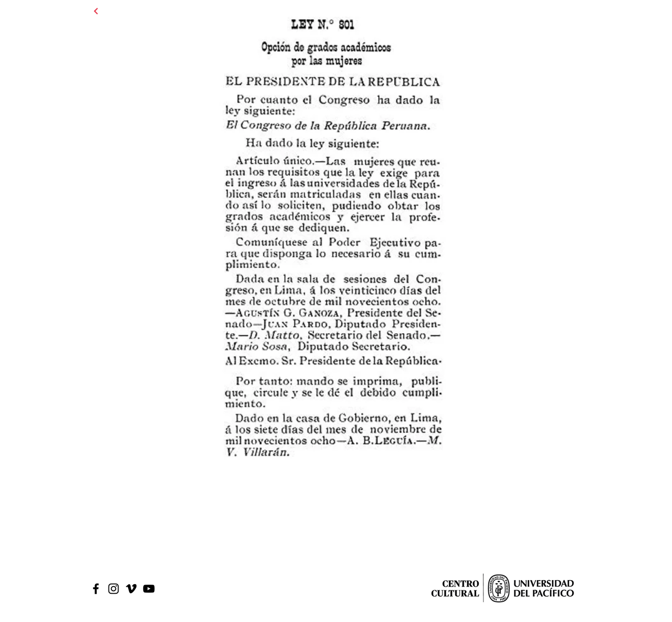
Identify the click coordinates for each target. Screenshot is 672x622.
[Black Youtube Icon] (149, 589)
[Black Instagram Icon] (114, 589)
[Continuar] (96, 11)
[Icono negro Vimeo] (131, 589)
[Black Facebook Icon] (96, 589)
